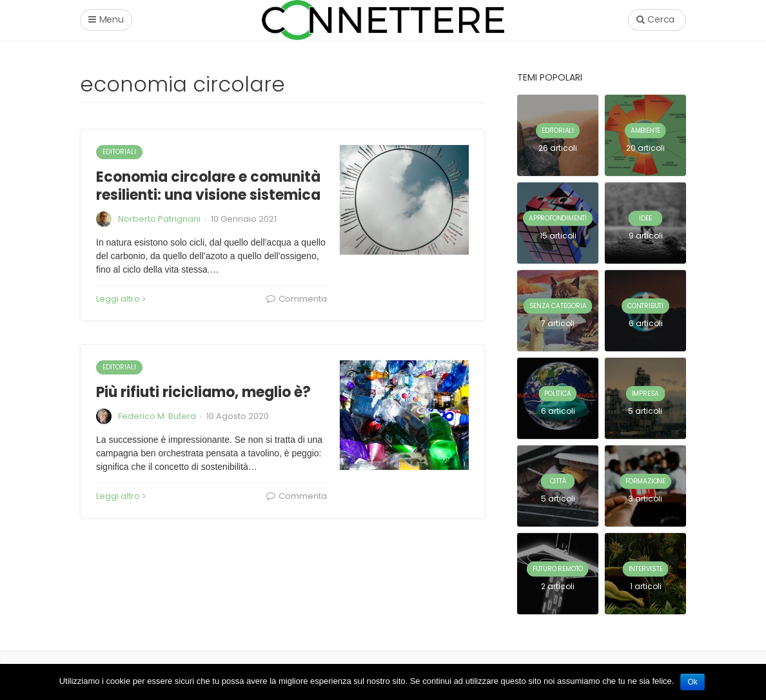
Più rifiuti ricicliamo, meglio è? (203, 392)
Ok (692, 682)
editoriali (119, 152)
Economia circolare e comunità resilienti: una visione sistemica (208, 186)
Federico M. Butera (157, 416)
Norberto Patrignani (159, 219)
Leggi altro (121, 299)
